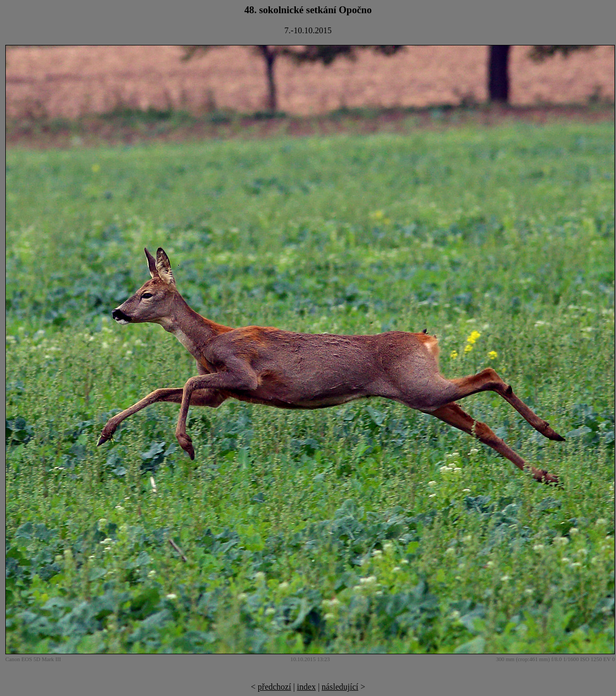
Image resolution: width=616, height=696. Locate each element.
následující (340, 687)
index (306, 687)
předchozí (274, 687)
